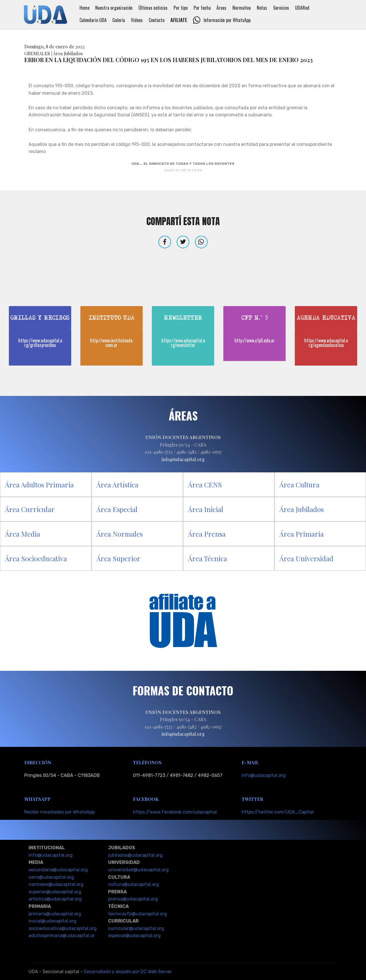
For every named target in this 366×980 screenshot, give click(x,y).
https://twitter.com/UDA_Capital (278, 812)
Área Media (22, 534)
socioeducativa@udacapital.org (63, 928)
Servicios (287, 8)
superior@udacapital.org (55, 892)
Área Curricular (30, 509)
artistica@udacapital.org (55, 899)
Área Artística (117, 485)
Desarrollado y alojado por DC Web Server (128, 972)
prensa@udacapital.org (133, 899)
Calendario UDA (99, 20)
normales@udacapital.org (56, 884)
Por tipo (186, 8)
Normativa (247, 8)
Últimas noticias (158, 8)
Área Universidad (306, 558)
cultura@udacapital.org (134, 884)
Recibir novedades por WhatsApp (59, 812)
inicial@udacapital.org (52, 921)
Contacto (162, 20)
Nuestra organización (119, 8)
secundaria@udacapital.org (58, 870)
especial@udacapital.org (134, 936)
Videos (142, 20)
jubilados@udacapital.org (135, 855)
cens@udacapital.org (51, 877)
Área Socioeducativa (36, 558)
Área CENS (205, 485)
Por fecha (208, 8)
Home (90, 8)
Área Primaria (302, 534)
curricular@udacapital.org (136, 928)
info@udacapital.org (264, 775)
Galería (124, 20)
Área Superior (118, 558)
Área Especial (117, 509)
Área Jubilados (302, 509)
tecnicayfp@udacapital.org (138, 914)
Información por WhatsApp (227, 20)
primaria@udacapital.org (55, 914)
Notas (267, 8)
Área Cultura (299, 485)
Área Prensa (207, 534)
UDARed (308, 8)
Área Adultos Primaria (39, 485)
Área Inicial (206, 509)
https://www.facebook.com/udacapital (175, 812)
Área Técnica (207, 558)
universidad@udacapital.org (138, 870)
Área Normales (120, 534)
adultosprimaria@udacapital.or (62, 936)
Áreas (227, 8)
